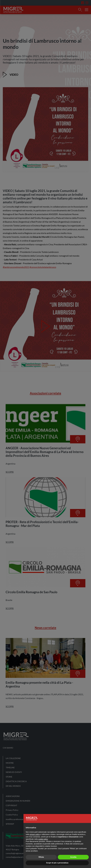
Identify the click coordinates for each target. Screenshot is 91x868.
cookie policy (43, 839)
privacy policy (35, 834)
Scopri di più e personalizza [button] (57, 863)
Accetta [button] (73, 857)
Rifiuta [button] (41, 857)
